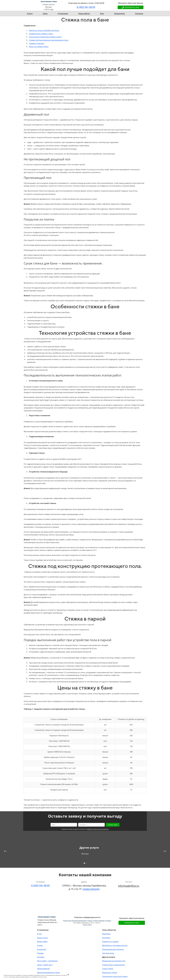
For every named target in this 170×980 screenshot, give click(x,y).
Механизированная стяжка (49, 972)
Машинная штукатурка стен (114, 961)
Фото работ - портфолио (47, 961)
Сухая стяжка (108, 969)
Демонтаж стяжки (110, 972)
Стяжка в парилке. (37, 43)
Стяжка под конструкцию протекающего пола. (49, 40)
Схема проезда (91, 889)
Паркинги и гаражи (110, 941)
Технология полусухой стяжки (115, 976)
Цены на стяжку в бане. (39, 47)
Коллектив (41, 949)
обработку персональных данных (98, 829)
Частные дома (108, 953)
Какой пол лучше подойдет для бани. (44, 30)
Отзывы (40, 953)
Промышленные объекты (113, 949)
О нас (39, 934)
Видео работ (42, 941)
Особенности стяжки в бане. (41, 34)
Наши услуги (42, 938)
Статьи (40, 945)
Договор (41, 957)
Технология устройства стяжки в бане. (45, 37)
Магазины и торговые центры (115, 945)
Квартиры (106, 934)
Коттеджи (106, 938)
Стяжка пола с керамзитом (113, 965)
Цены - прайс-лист (45, 965)
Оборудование (43, 969)
